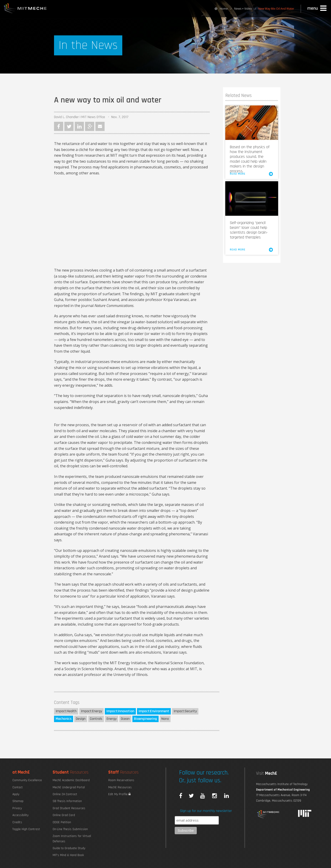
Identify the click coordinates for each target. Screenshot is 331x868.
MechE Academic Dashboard (71, 780)
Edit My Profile (119, 794)
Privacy (17, 808)
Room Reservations (121, 780)
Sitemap (18, 801)
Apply (16, 794)
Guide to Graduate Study (69, 848)
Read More (252, 174)
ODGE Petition (62, 822)
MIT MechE (25, 9)
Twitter (69, 126)
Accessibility (20, 815)
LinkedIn (79, 126)
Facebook (59, 126)
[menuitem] (221, 9)
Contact (18, 787)
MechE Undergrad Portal (69, 787)
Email (100, 126)
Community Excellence (27, 780)
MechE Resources (120, 787)
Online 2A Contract (65, 794)
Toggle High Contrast (26, 829)
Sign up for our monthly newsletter (206, 811)
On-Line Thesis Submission (70, 829)
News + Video (243, 9)
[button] (317, 9)
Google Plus (90, 126)
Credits (17, 822)
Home (221, 9)
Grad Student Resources (69, 808)
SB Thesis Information (67, 801)
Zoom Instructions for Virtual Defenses (72, 839)
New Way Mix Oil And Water (276, 9)
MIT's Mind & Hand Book (68, 855)
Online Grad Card (64, 815)
